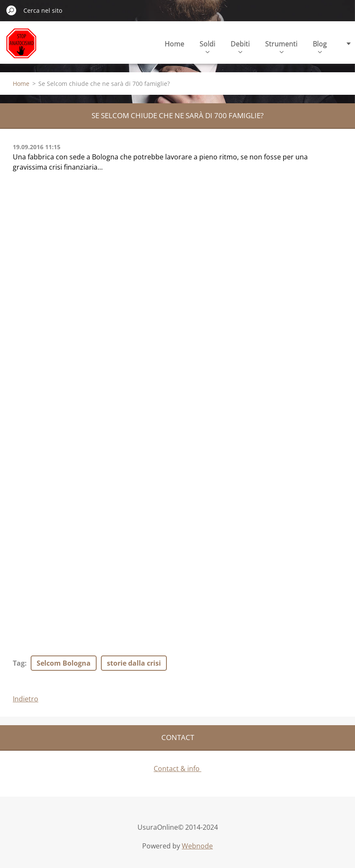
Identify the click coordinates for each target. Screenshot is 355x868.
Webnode (197, 846)
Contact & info (177, 769)
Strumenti (281, 46)
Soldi (208, 46)
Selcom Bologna (64, 663)
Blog (320, 46)
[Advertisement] (77, 235)
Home (175, 44)
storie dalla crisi (134, 663)
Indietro (26, 699)
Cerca (11, 10)
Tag (19, 663)
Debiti (240, 46)
